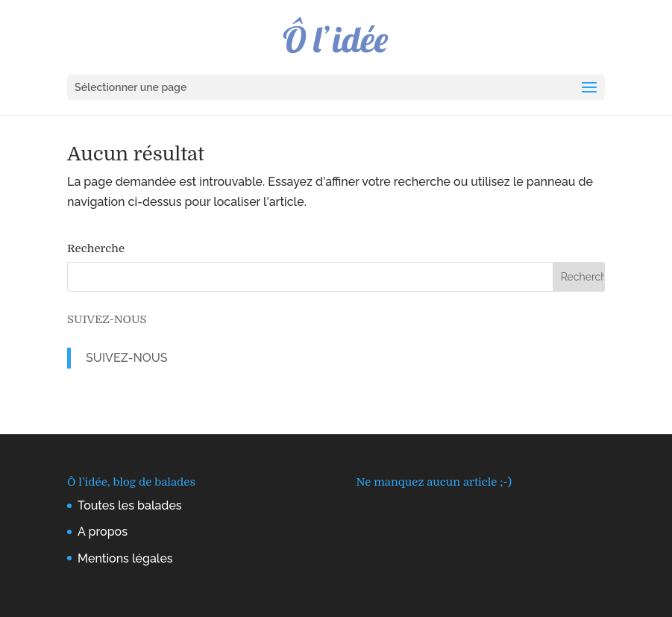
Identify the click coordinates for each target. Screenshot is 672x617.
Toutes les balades (130, 505)
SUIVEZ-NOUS (107, 319)
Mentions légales (125, 558)
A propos (103, 532)
